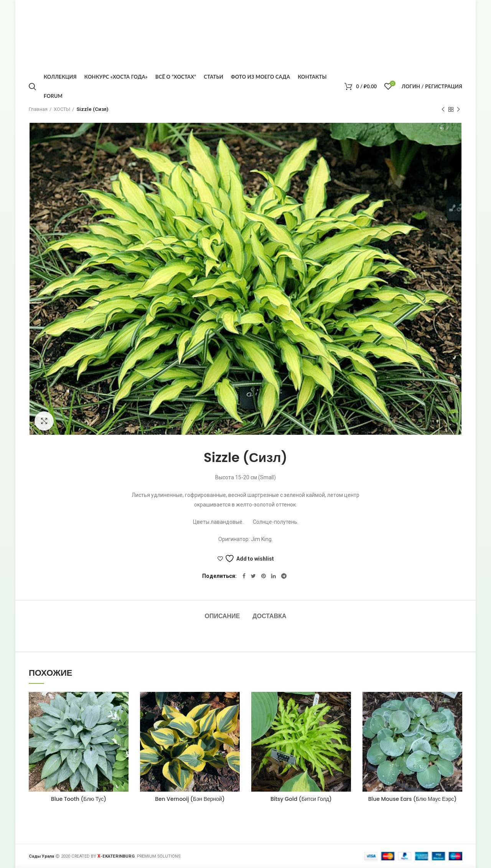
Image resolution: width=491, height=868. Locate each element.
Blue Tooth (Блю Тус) (79, 799)
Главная (38, 109)
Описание (222, 616)
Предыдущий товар (443, 110)
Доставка (269, 616)
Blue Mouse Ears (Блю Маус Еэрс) (413, 799)
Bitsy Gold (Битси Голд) (301, 799)
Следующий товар (458, 110)
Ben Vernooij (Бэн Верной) (190, 799)
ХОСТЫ (62, 109)
